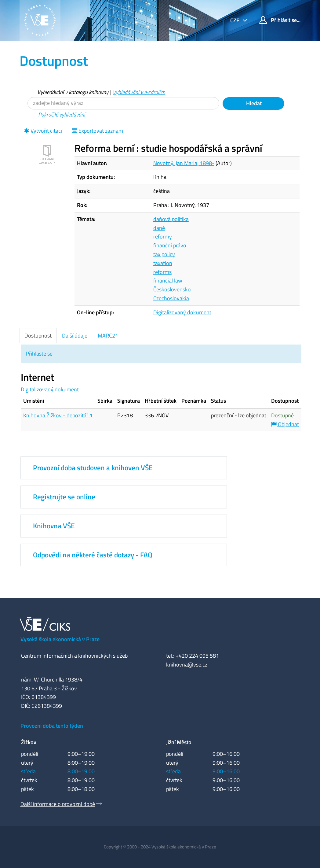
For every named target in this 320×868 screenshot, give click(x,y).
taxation (163, 263)
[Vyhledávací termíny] (123, 103)
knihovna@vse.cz (187, 665)
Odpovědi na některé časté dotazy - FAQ (93, 555)
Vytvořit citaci (43, 131)
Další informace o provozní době (58, 804)
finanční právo (170, 245)
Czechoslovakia (171, 298)
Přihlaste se (39, 354)
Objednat (285, 424)
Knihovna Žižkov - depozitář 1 (58, 415)
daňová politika (171, 219)
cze (235, 20)
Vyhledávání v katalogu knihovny (73, 92)
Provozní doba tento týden (52, 726)
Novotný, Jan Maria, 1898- (184, 163)
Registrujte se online (64, 497)
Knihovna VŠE (54, 526)
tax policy (164, 254)
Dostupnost (38, 336)
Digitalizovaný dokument (182, 312)
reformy (163, 236)
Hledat (253, 103)
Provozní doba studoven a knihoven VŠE (93, 468)
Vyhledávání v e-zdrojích (139, 92)
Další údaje (75, 336)
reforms (162, 272)
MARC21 (108, 336)
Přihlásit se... (280, 20)
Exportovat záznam (97, 131)
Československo (172, 289)
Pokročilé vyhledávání (62, 115)
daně (159, 228)
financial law (168, 281)
